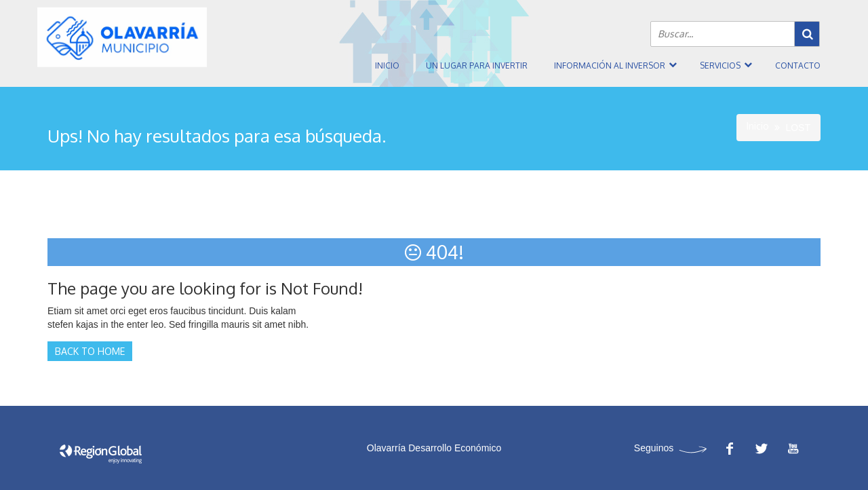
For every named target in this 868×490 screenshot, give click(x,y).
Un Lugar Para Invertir (477, 65)
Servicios (720, 65)
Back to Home (90, 351)
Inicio (387, 65)
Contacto (798, 65)
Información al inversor (610, 65)
